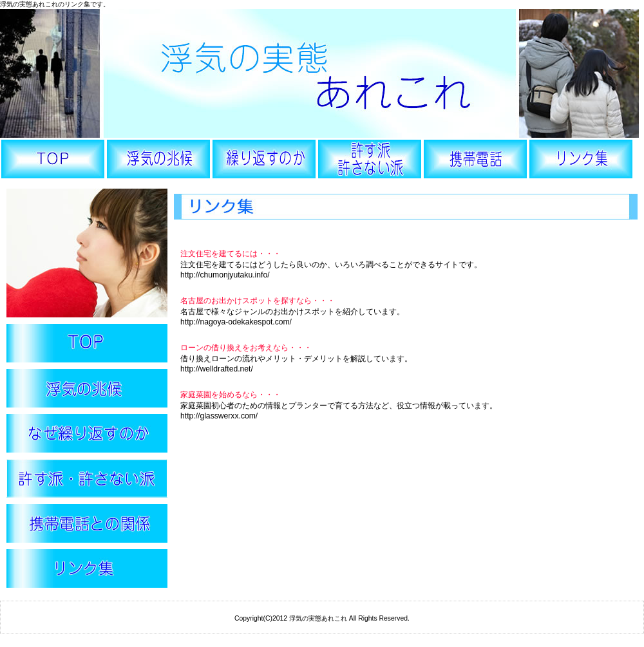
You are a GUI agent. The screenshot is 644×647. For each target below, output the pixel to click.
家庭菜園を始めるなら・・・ (231, 395)
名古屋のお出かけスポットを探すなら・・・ (258, 301)
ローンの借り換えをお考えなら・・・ (246, 348)
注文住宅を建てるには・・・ (231, 254)
